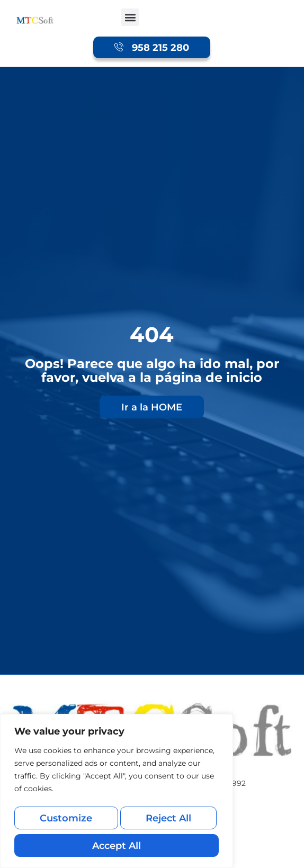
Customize (65, 823)
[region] (117, 795)
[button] (130, 17)
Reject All (167, 823)
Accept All (117, 845)
